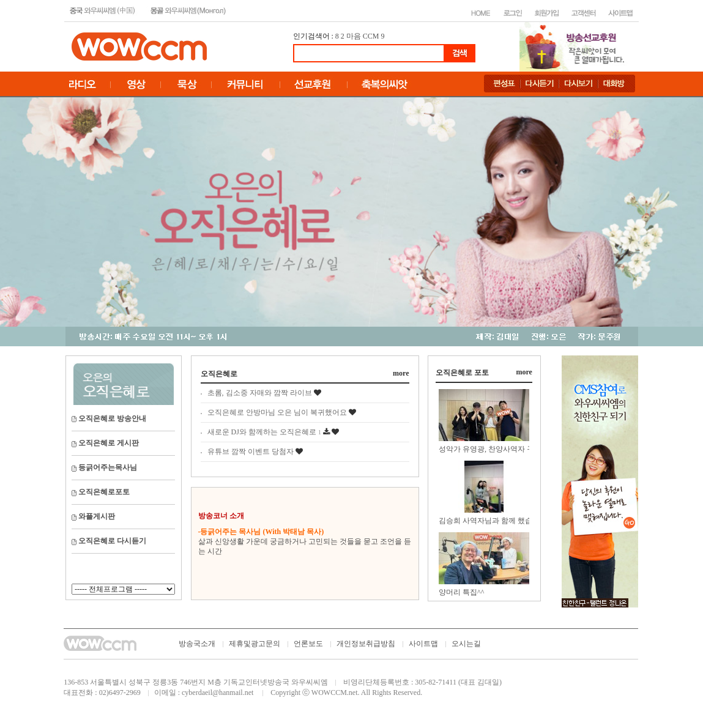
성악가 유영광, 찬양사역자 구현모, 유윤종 (507, 449)
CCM (371, 36)
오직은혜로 (219, 374)
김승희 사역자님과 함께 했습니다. (494, 521)
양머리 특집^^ (461, 592)
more (401, 373)
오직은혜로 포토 (462, 373)
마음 (354, 36)
